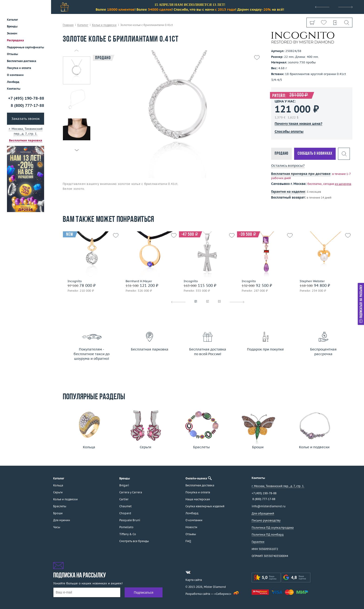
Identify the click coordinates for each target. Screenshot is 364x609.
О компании (15, 75)
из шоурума (343, 184)
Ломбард (13, 82)
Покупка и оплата (19, 68)
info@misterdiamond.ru (269, 506)
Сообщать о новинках (315, 154)
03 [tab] (219, 302)
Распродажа (15, 40)
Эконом (12, 33)
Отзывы (13, 54)
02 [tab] (208, 302)
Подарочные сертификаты (26, 47)
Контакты (14, 89)
